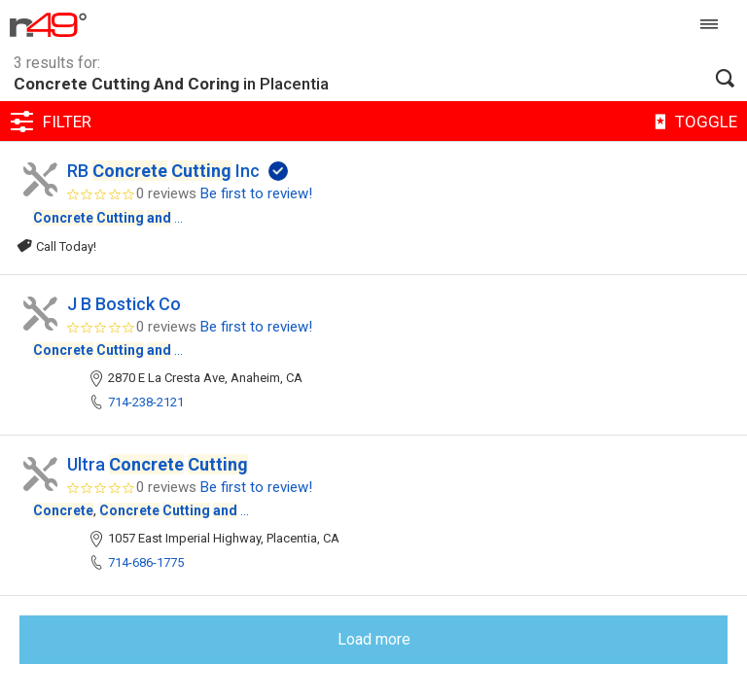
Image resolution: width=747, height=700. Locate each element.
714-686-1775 (146, 562)
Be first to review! (256, 193)
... (108, 218)
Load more (374, 639)
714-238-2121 (146, 402)
